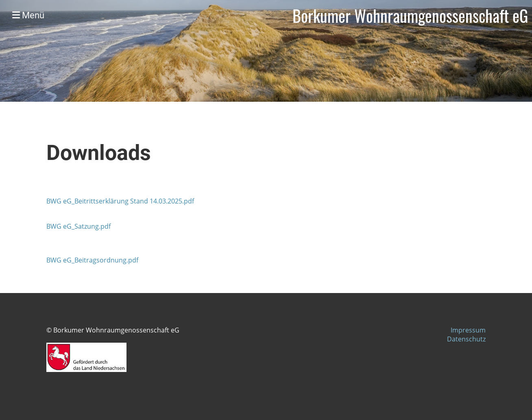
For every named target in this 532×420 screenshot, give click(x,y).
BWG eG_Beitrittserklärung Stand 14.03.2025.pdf (120, 201)
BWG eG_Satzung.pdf (78, 226)
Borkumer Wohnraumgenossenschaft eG (410, 15)
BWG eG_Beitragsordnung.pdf (92, 260)
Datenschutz (466, 339)
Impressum (468, 330)
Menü (28, 15)
